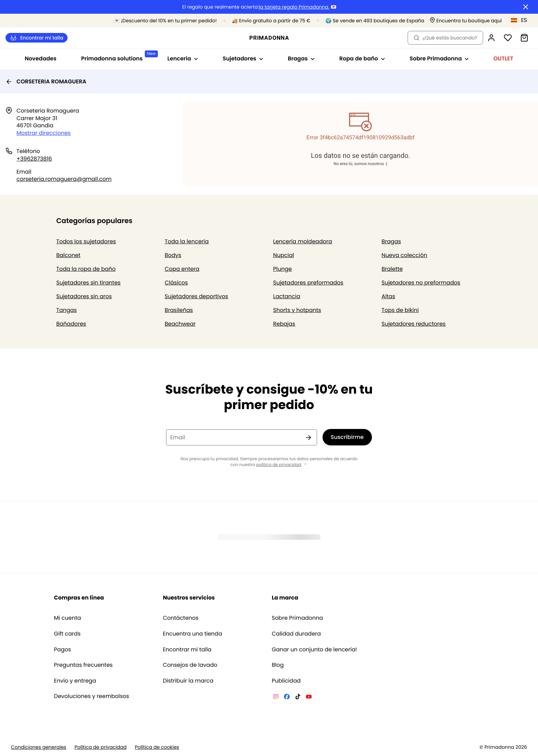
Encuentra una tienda (193, 634)
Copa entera (182, 269)
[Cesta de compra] (524, 38)
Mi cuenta (67, 618)
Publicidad (286, 681)
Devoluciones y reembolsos (91, 696)
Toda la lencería (187, 241)
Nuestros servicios (189, 598)
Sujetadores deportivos (196, 296)
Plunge (282, 269)
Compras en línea (79, 598)
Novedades (41, 59)
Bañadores (71, 324)
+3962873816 (34, 159)
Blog (278, 665)
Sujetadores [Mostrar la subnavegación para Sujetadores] (243, 59)
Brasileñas (179, 310)
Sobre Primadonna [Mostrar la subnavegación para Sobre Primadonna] (439, 59)
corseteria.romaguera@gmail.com (64, 179)
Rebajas (284, 324)
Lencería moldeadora (303, 241)
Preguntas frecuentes (83, 665)
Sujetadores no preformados (421, 283)
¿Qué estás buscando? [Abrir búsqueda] (445, 38)
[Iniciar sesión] (491, 38)
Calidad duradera (296, 634)
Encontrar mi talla (37, 38)
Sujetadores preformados (308, 283)
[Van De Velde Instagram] (276, 698)
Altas (388, 296)
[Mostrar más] (305, 464)
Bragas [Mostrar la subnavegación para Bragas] (301, 59)
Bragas (391, 241)
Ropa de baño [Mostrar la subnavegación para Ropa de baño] (362, 59)
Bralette (392, 269)
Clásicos (176, 283)
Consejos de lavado (190, 665)
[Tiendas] (466, 21)
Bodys (173, 255)
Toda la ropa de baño (86, 269)
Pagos (62, 650)
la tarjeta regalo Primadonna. (294, 7)
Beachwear (180, 324)
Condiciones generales (39, 747)
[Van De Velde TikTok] (298, 698)
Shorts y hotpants (297, 310)
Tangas (67, 310)
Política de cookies (157, 747)
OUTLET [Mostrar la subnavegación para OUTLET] (503, 59)
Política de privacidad (101, 747)
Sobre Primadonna (297, 618)
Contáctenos (181, 618)
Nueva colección (404, 255)
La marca (285, 598)
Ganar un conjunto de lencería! (314, 650)
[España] (521, 20)
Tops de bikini (400, 310)
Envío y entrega (75, 681)
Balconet (68, 255)
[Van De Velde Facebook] (287, 698)
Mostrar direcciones (44, 133)
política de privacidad (279, 465)
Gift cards (67, 634)
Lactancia (287, 296)
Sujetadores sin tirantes (88, 283)
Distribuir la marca (188, 681)
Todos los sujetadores (86, 241)
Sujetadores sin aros (84, 296)
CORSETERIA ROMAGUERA (46, 82)
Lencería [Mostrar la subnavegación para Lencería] (183, 59)
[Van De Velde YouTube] (309, 698)
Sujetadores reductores (414, 324)
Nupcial (284, 255)
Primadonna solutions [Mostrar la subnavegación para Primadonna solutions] (118, 56)
